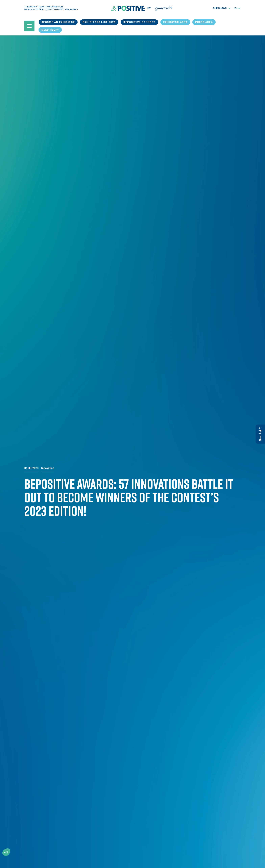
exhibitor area (175, 22)
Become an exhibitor (58, 22)
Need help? (50, 30)
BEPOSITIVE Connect (139, 22)
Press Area (204, 22)
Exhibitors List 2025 (99, 22)
